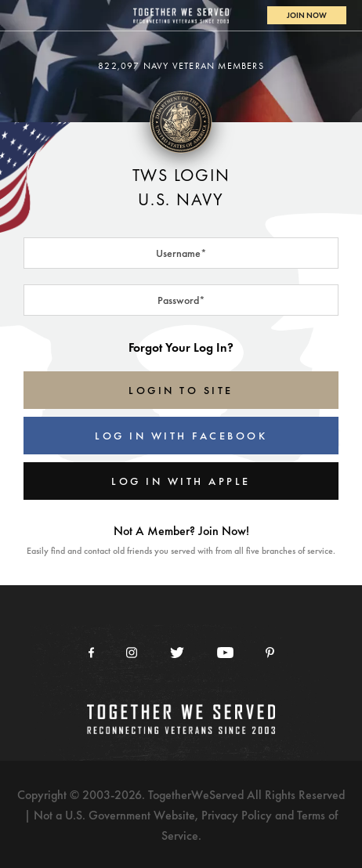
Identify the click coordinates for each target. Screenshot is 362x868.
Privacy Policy (237, 815)
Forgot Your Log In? (181, 347)
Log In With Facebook (181, 436)
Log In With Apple (181, 481)
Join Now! (224, 531)
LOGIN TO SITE (181, 390)
